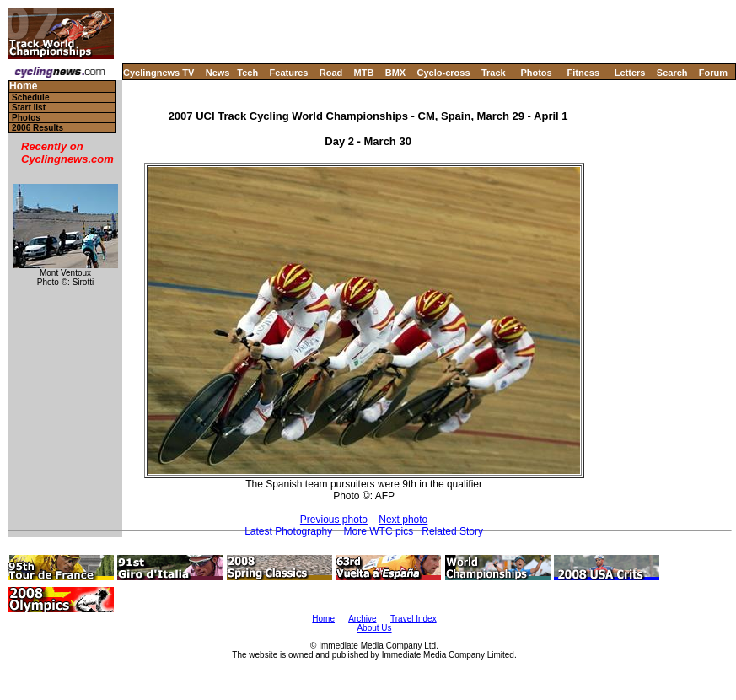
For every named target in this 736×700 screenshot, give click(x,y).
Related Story (452, 531)
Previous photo (334, 520)
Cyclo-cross (444, 73)
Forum (713, 73)
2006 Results (38, 128)
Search (672, 73)
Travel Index (414, 619)
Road (331, 73)
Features (289, 73)
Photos (536, 73)
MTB (364, 73)
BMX (395, 73)
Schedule (30, 97)
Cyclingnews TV (158, 73)
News (218, 73)
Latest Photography (288, 531)
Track (494, 73)
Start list (29, 108)
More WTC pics (379, 531)
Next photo (403, 520)
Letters (630, 73)
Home (23, 86)
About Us (374, 628)
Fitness (583, 73)
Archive (362, 619)
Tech (247, 73)
